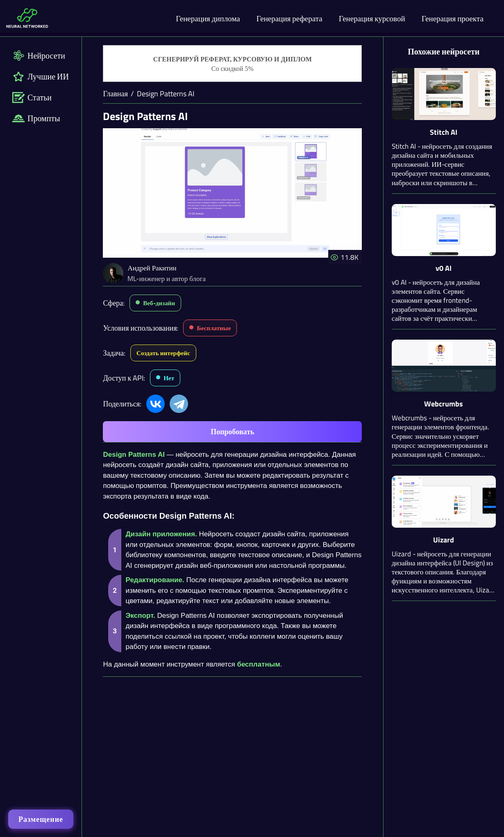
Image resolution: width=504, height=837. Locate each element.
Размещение (41, 819)
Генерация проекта (453, 18)
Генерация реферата (289, 18)
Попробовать (232, 432)
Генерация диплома (208, 18)
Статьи (32, 97)
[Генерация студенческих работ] (232, 64)
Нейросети (39, 56)
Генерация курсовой (372, 18)
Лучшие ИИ (41, 76)
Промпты (36, 118)
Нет (169, 378)
